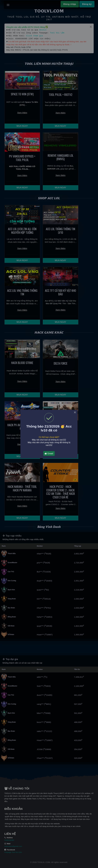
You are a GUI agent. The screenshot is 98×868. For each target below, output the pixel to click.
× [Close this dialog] (75, 412)
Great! (49, 454)
